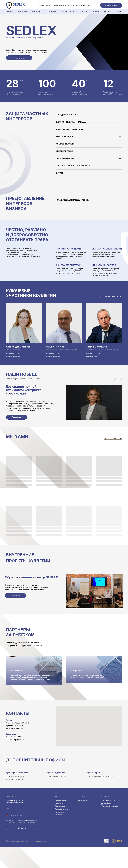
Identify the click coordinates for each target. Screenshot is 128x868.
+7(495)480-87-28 (13, 354)
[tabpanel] (66, 409)
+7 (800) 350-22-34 (15, 800)
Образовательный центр (102, 12)
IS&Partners (16, 691)
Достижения (52, 12)
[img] (9, 5)
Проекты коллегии (68, 12)
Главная (10, 12)
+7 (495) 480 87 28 (14, 758)
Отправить (22, 849)
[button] (111, 5)
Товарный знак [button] (41, 862)
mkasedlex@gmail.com (61, 5)
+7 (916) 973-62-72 (93, 354)
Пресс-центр (84, 12)
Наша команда (61, 824)
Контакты (119, 12)
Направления (23, 12)
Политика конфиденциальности (17, 862)
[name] (22, 829)
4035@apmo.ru (91, 356)
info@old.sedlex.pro (13, 356)
